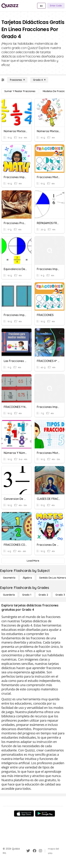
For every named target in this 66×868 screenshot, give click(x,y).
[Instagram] (40, 851)
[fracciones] (17, 80)
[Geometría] (9, 578)
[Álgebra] (27, 578)
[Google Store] (45, 814)
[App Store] (24, 814)
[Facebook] (34, 851)
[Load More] (33, 561)
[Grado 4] (39, 80)
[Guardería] (9, 595)
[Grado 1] (27, 595)
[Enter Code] (56, 6)
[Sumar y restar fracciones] (20, 91)
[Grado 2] (43, 595)
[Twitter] (28, 851)
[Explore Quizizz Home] (10, 6)
